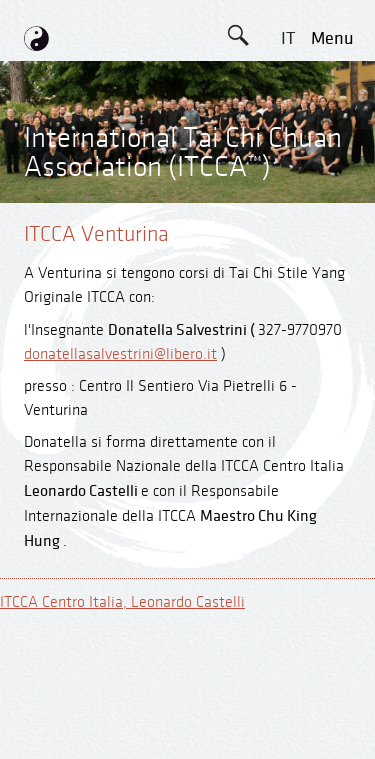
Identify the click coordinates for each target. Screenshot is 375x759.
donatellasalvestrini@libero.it (120, 354)
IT (288, 38)
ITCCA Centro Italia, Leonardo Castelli (122, 602)
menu (332, 38)
